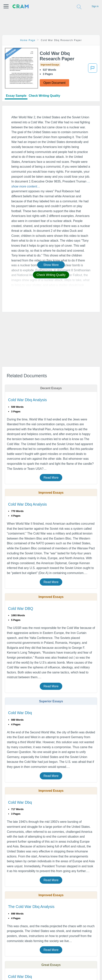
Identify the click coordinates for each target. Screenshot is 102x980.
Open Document (54, 83)
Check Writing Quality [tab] (44, 96)
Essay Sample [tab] (16, 96)
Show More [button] (51, 265)
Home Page (28, 40)
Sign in (95, 6)
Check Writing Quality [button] (51, 275)
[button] (6, 6)
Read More (51, 478)
